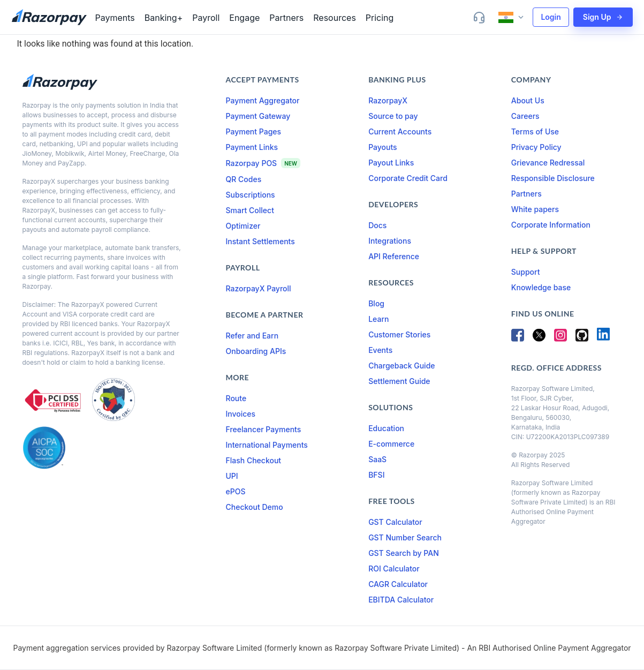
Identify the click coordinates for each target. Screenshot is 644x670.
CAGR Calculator (398, 584)
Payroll (206, 18)
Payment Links (252, 147)
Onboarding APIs (256, 351)
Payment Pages (254, 131)
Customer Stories (399, 334)
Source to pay (393, 116)
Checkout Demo (255, 507)
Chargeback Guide (401, 366)
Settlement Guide (399, 381)
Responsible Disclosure (553, 178)
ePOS (236, 491)
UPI (232, 476)
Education (386, 428)
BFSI (376, 475)
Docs (377, 225)
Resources (335, 18)
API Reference (394, 256)
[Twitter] (539, 338)
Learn (378, 319)
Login (551, 17)
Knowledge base (541, 287)
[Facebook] (518, 338)
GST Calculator (395, 522)
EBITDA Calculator (401, 600)
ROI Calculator (394, 569)
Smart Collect (250, 210)
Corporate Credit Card (408, 178)
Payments (115, 18)
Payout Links (391, 163)
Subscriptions (251, 195)
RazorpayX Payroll (259, 288)
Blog (376, 303)
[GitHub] (582, 338)
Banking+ (164, 18)
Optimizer (243, 226)
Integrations (390, 241)
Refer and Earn (252, 336)
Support (526, 272)
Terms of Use (535, 131)
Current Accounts (400, 131)
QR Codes (244, 179)
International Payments (267, 445)
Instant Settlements (260, 241)
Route (236, 398)
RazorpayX (388, 100)
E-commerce (391, 444)
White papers (535, 209)
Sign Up (603, 17)
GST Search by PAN (404, 553)
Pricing (380, 18)
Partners (286, 18)
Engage (244, 18)
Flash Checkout (254, 460)
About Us (528, 100)
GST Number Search (405, 537)
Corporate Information (551, 225)
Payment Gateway (258, 116)
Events (380, 350)
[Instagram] (560, 338)
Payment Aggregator (263, 100)
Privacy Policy (536, 147)
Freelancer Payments (264, 429)
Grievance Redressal (548, 163)
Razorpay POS (252, 163)
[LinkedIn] (603, 338)
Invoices (241, 414)
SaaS (377, 459)
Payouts (383, 147)
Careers (525, 116)
